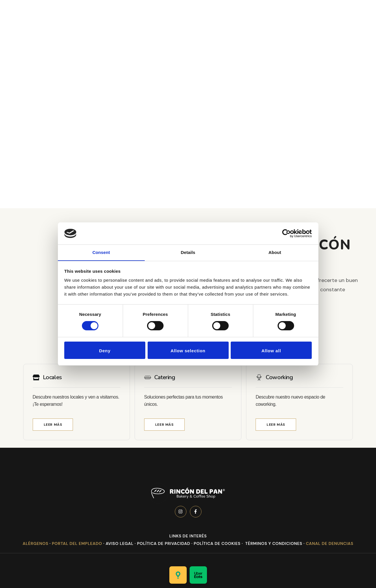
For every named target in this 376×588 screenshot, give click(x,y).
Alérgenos (35, 543)
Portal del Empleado (77, 543)
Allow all (271, 351)
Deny (105, 351)
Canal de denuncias (330, 543)
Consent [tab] (101, 252)
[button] (53, 425)
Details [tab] (188, 252)
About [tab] (275, 252)
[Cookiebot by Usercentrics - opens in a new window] (286, 233)
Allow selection (188, 351)
